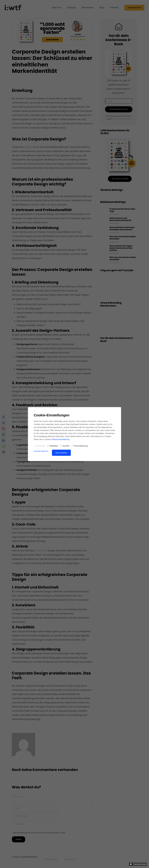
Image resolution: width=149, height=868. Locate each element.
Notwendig (39, 446)
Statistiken (53, 446)
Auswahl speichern (41, 451)
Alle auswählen (61, 453)
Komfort (65, 446)
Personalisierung (80, 446)
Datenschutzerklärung (60, 439)
